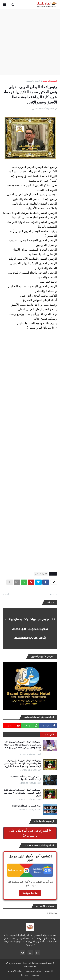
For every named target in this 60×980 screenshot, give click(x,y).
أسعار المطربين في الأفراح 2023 (27, 806)
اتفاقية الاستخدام (15, 971)
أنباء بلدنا (27, 963)
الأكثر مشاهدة (48, 735)
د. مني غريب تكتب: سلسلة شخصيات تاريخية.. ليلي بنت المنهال (26, 778)
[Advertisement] (30, 42)
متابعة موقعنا (30, 893)
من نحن (36, 975)
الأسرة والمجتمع (33, 81)
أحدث (53, 594)
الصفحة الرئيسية (50, 81)
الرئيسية (49, 971)
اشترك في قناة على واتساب (30, 833)
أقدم (7, 594)
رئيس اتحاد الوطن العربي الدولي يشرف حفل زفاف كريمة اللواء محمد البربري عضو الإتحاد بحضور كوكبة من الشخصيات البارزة (23, 764)
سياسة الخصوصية (34, 971)
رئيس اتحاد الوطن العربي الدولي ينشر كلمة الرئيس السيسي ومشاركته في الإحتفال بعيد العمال (22, 793)
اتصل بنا (25, 975)
